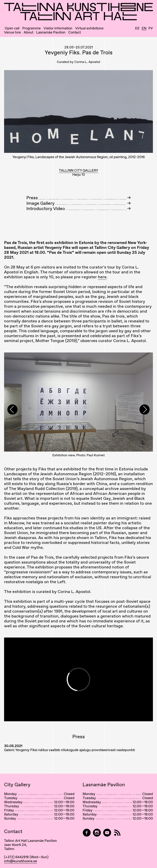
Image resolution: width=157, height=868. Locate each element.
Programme (31, 28)
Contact (75, 32)
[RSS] (117, 833)
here (102, 277)
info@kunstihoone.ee (21, 861)
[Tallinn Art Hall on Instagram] (97, 833)
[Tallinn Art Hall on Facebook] (87, 833)
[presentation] (12, 409)
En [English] (144, 28)
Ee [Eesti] (137, 28)
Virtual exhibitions (89, 28)
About (29, 32)
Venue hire (12, 32)
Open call (12, 28)
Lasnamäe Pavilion (51, 32)
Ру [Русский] (151, 28)
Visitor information (58, 28)
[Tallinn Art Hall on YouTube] (107, 833)
